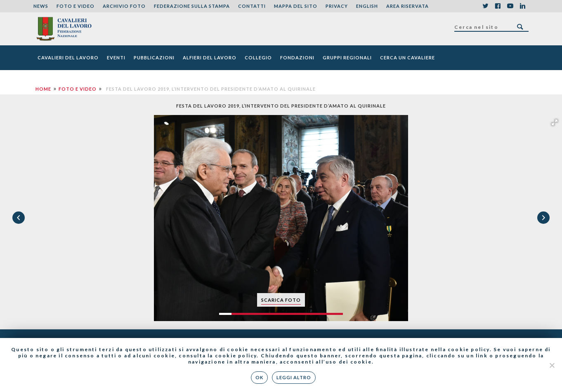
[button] (555, 122)
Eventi (116, 58)
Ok (259, 377)
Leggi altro (294, 377)
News (41, 6)
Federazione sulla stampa (192, 6)
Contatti (252, 6)
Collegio (258, 58)
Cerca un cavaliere (407, 58)
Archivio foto (124, 6)
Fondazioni (297, 58)
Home (43, 89)
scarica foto (281, 300)
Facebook (498, 6)
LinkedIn (522, 6)
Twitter (485, 6)
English (367, 6)
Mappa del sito (296, 6)
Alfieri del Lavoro (210, 58)
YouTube (510, 6)
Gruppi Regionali (347, 58)
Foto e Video (76, 6)
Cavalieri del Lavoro (68, 58)
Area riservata (407, 6)
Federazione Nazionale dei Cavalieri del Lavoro (64, 29)
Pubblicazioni (154, 58)
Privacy (337, 6)
